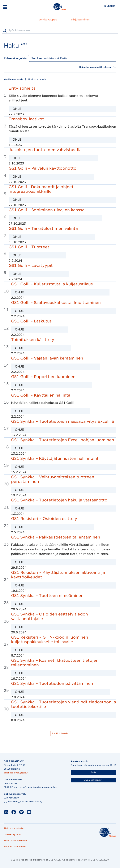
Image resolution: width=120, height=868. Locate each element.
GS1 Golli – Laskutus (31, 321)
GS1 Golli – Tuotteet (29, 247)
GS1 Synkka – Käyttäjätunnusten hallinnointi (55, 458)
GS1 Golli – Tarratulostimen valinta (43, 228)
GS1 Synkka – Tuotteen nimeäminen (47, 596)
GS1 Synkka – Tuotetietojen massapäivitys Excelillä (63, 421)
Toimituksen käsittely (33, 340)
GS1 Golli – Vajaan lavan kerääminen (47, 358)
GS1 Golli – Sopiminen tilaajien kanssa (47, 210)
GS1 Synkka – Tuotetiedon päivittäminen (52, 683)
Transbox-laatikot (26, 119)
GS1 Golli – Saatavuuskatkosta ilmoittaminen (56, 303)
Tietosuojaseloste (14, 828)
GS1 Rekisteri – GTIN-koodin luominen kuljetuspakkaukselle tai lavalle (50, 640)
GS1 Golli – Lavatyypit (31, 266)
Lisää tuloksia (60, 733)
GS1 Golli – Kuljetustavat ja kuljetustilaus (52, 284)
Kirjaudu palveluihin (15, 847)
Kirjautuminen (80, 20)
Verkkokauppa (48, 20)
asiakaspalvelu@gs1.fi (16, 773)
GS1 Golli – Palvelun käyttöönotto (43, 168)
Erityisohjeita (22, 88)
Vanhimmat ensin (14, 79)
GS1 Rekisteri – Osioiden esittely (44, 519)
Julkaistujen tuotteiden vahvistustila (45, 150)
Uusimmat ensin (37, 79)
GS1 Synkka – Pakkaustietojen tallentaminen (56, 537)
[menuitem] (109, 6)
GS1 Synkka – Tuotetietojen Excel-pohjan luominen (63, 440)
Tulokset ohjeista (15, 58)
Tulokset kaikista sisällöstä (49, 58)
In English (109, 6)
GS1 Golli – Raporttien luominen (43, 377)
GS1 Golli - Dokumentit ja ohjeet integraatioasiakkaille (41, 189)
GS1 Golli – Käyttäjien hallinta (41, 395)
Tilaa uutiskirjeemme (15, 840)
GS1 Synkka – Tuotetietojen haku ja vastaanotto (59, 500)
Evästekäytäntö (13, 834)
